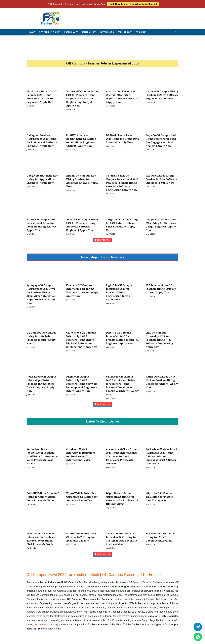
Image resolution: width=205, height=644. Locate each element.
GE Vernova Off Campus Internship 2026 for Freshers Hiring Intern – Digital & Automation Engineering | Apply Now (82, 340)
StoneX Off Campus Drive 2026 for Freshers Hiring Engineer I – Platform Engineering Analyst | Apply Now (82, 98)
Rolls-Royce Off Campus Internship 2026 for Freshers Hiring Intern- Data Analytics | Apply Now (41, 384)
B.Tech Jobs (107, 32)
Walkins (141, 32)
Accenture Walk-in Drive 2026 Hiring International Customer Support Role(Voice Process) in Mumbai (122, 456)
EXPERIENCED (71, 32)
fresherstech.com (44, 624)
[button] (175, 32)
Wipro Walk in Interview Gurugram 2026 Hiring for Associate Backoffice (82, 497)
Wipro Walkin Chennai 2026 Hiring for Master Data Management (159, 497)
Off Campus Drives (50, 32)
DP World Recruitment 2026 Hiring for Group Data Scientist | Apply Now (122, 139)
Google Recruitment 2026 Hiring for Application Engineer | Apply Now (42, 179)
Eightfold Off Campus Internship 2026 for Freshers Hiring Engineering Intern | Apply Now (119, 292)
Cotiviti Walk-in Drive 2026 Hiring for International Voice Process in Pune (43, 497)
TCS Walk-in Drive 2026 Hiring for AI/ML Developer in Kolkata (160, 537)
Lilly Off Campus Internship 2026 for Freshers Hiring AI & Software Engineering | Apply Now (160, 340)
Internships (89, 32)
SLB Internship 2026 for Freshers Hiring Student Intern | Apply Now (161, 289)
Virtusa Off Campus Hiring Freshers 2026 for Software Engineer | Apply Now (162, 95)
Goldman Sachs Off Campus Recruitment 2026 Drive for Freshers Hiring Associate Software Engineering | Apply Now (122, 183)
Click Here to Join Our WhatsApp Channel (133, 4)
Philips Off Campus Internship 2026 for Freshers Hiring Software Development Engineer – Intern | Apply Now (82, 384)
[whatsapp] (198, 637)
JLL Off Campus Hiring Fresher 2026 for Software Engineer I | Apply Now (161, 179)
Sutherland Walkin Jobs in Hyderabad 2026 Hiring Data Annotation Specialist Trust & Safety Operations (162, 456)
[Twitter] (198, 627)
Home (32, 32)
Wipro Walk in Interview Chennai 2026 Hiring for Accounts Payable (81, 537)
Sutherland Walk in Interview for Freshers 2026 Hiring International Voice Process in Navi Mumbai (42, 456)
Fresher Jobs (125, 32)
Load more (102, 240)
